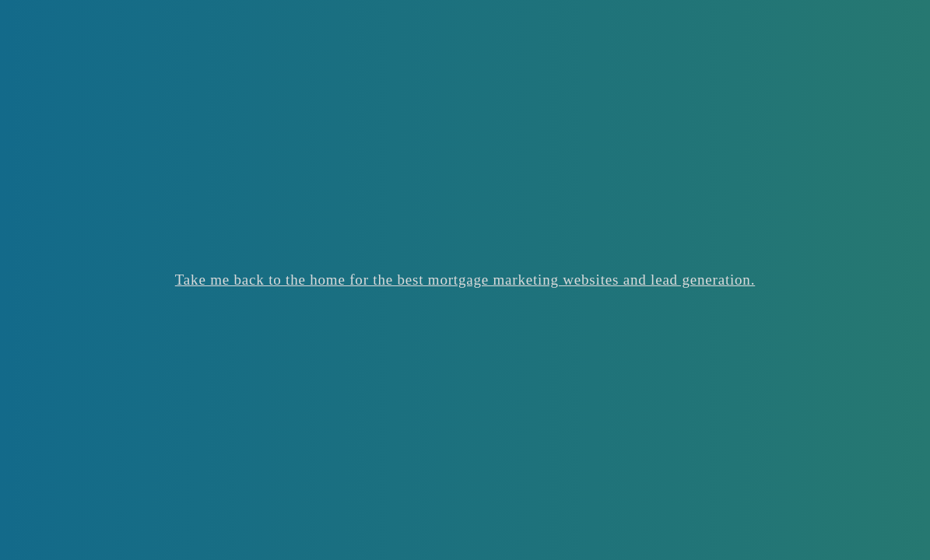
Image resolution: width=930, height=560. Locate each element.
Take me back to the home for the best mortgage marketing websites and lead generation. (465, 280)
